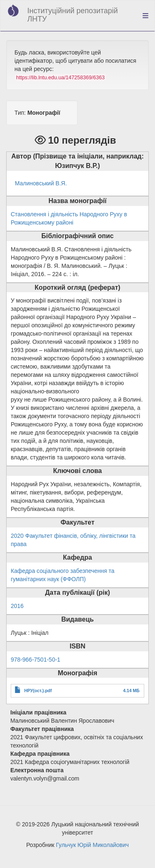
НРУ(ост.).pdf (38, 691)
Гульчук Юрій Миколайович (92, 845)
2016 (17, 606)
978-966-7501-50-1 (36, 660)
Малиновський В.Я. (41, 183)
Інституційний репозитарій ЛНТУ (73, 15)
